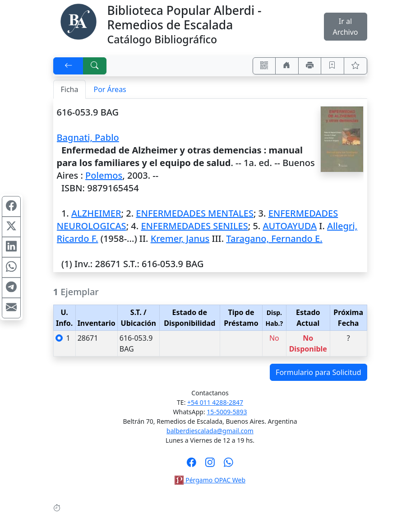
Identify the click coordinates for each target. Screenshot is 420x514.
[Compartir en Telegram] (11, 287)
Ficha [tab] (70, 89)
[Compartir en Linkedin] (11, 247)
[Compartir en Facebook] (11, 206)
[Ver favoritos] (355, 66)
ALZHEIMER (96, 213)
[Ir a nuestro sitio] (287, 66)
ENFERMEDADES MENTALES (195, 213)
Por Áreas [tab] (110, 89)
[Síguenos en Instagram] (210, 465)
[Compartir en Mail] (11, 308)
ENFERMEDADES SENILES (194, 226)
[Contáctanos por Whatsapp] (228, 465)
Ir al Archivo (345, 27)
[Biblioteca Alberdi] (78, 21)
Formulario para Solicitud (318, 372)
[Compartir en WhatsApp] (11, 267)
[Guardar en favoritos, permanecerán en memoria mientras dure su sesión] (332, 66)
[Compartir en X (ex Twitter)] (11, 227)
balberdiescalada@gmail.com (210, 431)
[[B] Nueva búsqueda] (95, 66)
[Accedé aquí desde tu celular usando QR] (264, 66)
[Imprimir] (310, 66)
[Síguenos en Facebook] (192, 465)
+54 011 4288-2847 (215, 402)
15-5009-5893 (227, 412)
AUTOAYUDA (290, 226)
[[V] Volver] (69, 66)
